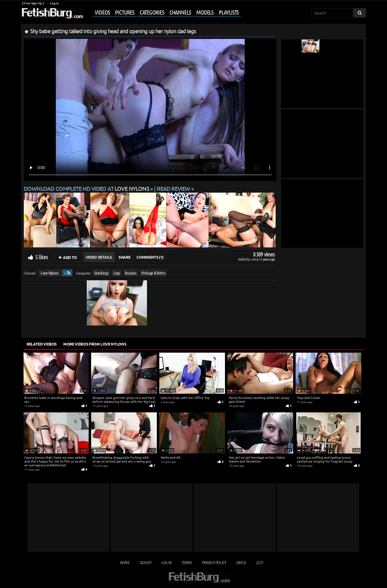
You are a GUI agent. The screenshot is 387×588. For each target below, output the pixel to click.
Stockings (101, 273)
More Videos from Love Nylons (95, 344)
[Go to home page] (52, 13)
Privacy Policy (214, 562)
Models (205, 12)
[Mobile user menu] (163, 13)
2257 (260, 562)
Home (125, 562)
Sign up (145, 562)
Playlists (229, 12)
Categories (152, 12)
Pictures (125, 12)
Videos (102, 12)
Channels (180, 12)
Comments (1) (150, 257)
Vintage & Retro (153, 273)
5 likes (42, 257)
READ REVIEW (174, 188)
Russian (131, 273)
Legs (117, 273)
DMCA (241, 562)
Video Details (99, 257)
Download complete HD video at (87, 188)
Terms (187, 562)
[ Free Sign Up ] (33, 3)
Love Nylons (50, 273)
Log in (54, 3)
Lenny (255, 259)
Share (124, 257)
